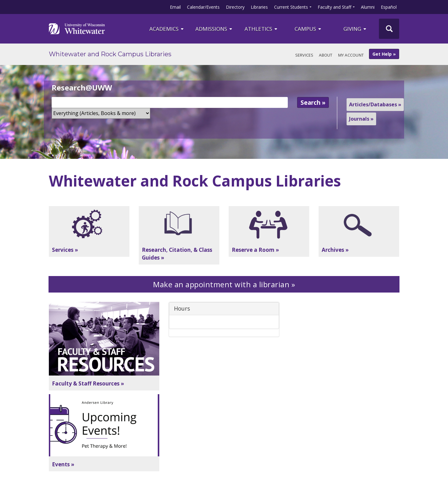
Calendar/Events (203, 7)
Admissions (214, 29)
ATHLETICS (261, 29)
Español (389, 7)
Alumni (368, 7)
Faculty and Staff (334, 7)
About (326, 55)
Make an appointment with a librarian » (224, 284)
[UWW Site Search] (389, 29)
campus (308, 29)
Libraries (259, 7)
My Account (351, 55)
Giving (355, 29)
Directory (235, 7)
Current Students (291, 7)
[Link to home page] (77, 29)
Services (304, 55)
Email (175, 7)
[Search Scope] (101, 113)
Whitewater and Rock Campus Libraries (110, 54)
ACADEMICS (167, 29)
